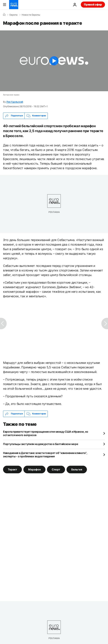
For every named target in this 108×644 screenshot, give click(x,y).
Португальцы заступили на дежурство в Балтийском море (40, 444)
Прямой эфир (93, 4)
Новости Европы (31, 15)
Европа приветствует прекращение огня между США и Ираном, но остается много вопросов (46, 433)
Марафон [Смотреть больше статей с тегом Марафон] (34, 469)
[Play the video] (54, 61)
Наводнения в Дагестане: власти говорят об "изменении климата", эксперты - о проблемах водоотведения (45, 455)
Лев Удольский (15, 102)
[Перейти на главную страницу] (14, 5)
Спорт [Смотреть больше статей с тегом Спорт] (56, 469)
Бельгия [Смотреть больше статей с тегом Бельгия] (77, 469)
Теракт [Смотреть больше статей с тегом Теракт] (12, 469)
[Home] (4, 15)
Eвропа (13, 15)
